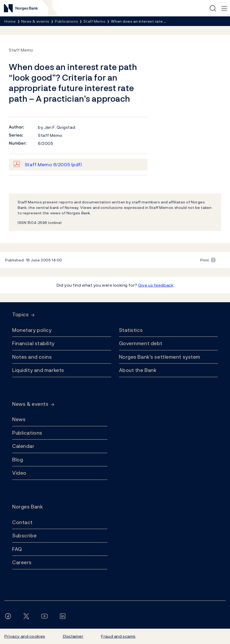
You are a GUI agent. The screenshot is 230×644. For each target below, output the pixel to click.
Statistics (131, 330)
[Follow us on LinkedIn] (64, 616)
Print (205, 260)
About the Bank (138, 370)
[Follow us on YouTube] (45, 616)
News (19, 419)
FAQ (17, 549)
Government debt (141, 343)
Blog (18, 460)
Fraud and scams (118, 636)
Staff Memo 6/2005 (53, 165)
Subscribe (24, 536)
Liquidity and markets (38, 370)
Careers (22, 562)
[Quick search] (213, 8)
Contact (22, 522)
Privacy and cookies (25, 636)
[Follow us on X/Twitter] (27, 616)
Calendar (23, 446)
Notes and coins (32, 357)
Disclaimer (73, 636)
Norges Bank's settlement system (160, 357)
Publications (27, 433)
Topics (20, 315)
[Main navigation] (224, 8)
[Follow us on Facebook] (9, 616)
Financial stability (33, 343)
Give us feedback (156, 285)
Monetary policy (32, 330)
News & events (30, 404)
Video (19, 473)
